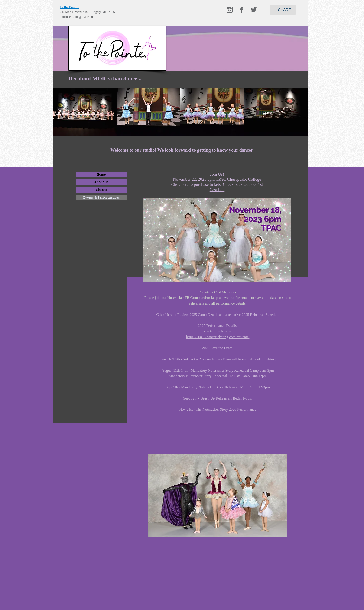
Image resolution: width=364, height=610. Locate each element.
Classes (101, 190)
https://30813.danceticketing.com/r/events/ (218, 337)
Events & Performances (101, 197)
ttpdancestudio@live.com (76, 17)
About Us (101, 182)
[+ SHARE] (283, 10)
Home (101, 174)
